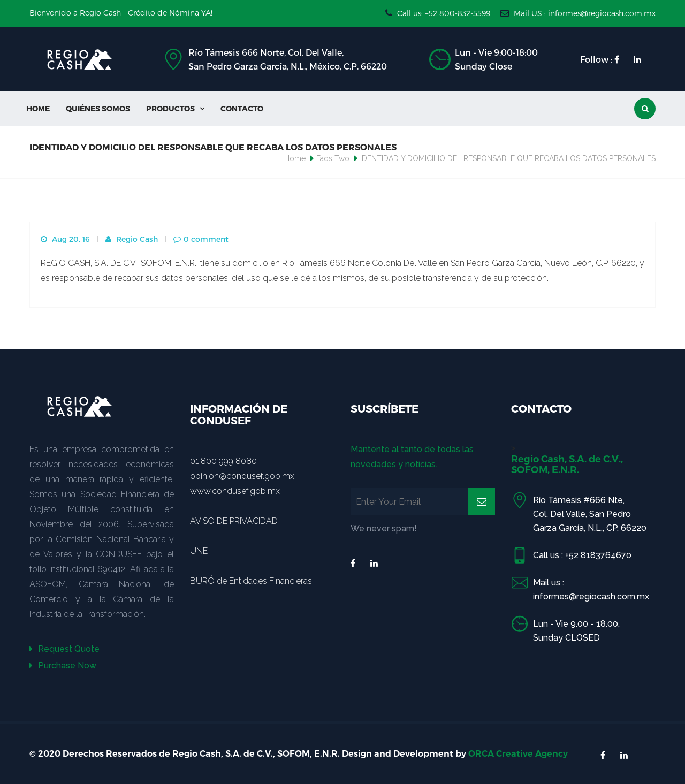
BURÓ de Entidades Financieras (251, 581)
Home (38, 108)
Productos (175, 108)
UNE (199, 551)
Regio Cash (132, 239)
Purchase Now (63, 665)
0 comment (201, 239)
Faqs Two (333, 158)
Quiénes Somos (98, 108)
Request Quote (64, 649)
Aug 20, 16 (65, 239)
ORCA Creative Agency (518, 754)
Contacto (242, 108)
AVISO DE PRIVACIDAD (234, 521)
